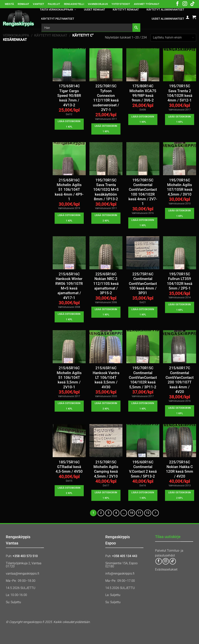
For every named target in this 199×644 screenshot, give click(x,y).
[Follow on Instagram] (185, 4)
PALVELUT (54, 4)
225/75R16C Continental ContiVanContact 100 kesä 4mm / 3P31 (143, 284)
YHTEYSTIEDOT (121, 4)
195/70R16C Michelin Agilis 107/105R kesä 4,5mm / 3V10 (180, 187)
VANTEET (38, 4)
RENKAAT (23, 4)
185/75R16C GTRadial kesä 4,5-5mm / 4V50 (69, 467)
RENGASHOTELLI (74, 4)
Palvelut (161, 551)
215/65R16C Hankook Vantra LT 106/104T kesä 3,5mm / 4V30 (106, 378)
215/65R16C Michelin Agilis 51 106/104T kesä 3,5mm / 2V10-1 (69, 378)
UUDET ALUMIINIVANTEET (168, 19)
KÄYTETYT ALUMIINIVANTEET (165, 10)
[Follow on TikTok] (192, 4)
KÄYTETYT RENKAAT (126, 10)
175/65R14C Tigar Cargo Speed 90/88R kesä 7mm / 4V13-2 (69, 96)
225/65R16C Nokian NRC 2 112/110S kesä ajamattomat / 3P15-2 (106, 284)
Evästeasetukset (166, 569)
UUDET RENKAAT (95, 10)
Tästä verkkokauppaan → (58, 10)
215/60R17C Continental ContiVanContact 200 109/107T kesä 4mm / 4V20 (180, 380)
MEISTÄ (10, 4)
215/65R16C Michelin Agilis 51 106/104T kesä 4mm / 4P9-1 (69, 190)
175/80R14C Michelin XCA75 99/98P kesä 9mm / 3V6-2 (143, 93)
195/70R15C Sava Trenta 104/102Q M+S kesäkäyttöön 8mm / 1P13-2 (106, 190)
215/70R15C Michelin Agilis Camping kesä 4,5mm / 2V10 (106, 469)
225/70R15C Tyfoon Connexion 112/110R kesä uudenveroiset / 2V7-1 (106, 98)
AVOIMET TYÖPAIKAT (147, 4)
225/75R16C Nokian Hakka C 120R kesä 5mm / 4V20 (180, 469)
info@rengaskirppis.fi (120, 574)
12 (148, 513)
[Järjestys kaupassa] (173, 38)
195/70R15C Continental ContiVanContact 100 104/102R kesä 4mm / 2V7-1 (143, 192)
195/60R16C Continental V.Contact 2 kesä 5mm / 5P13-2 (143, 469)
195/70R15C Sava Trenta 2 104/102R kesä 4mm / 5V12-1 (180, 93)
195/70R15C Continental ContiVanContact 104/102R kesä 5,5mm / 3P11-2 (143, 378)
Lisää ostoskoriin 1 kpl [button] (69, 124)
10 (132, 513)
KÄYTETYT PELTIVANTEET (58, 19)
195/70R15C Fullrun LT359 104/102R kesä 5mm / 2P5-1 (180, 281)
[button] (188, 17)
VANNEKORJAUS (98, 4)
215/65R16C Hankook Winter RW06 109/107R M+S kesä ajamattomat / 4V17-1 (69, 286)
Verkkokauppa (16, 35)
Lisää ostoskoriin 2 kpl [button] (106, 218)
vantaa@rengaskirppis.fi (23, 574)
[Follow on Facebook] (177, 4)
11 (140, 513)
